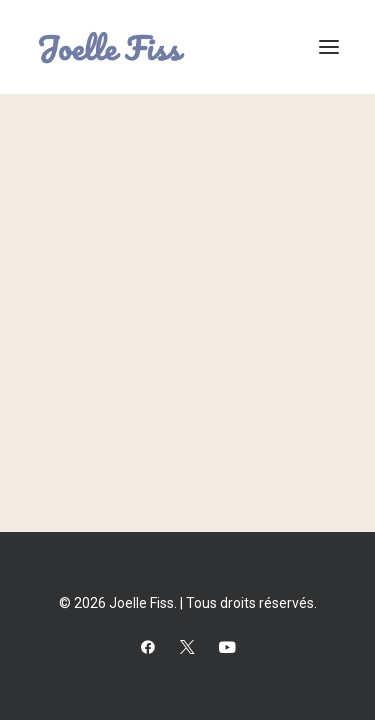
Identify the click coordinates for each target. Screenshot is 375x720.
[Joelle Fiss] (112, 47)
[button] (329, 47)
